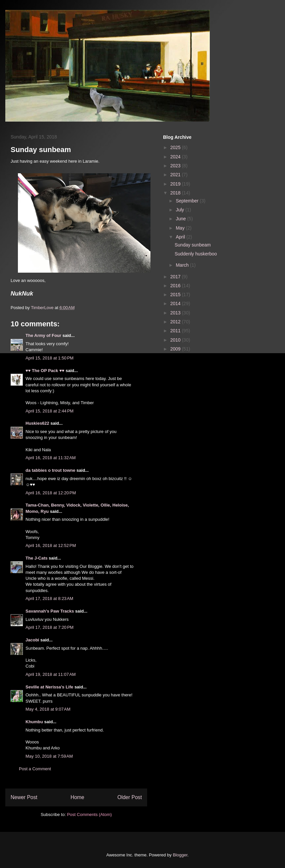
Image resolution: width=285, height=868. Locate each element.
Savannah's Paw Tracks (50, 611)
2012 (176, 322)
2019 (176, 184)
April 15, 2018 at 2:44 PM (50, 411)
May (181, 228)
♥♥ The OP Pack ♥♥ (45, 371)
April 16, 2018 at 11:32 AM (51, 458)
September (188, 201)
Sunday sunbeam (193, 245)
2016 (176, 286)
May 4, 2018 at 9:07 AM (48, 709)
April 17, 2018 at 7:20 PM (50, 627)
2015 (176, 295)
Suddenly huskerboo (196, 254)
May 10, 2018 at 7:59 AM (49, 756)
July (180, 210)
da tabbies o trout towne (50, 470)
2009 (176, 349)
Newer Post (24, 797)
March (183, 265)
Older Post (130, 797)
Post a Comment (35, 769)
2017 (176, 277)
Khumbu (34, 722)
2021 (176, 175)
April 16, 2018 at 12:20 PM (51, 493)
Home (78, 797)
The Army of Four (43, 335)
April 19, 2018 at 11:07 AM (51, 674)
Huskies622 (37, 423)
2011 (176, 331)
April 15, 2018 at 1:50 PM (50, 358)
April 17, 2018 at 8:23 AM (49, 598)
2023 (176, 166)
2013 (176, 313)
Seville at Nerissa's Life (49, 687)
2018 (176, 193)
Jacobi (32, 640)
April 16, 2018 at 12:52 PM (51, 545)
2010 (176, 340)
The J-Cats (36, 558)
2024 (176, 157)
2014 (176, 303)
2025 (176, 147)
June (181, 219)
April (181, 237)
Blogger (180, 855)
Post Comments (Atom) (89, 814)
